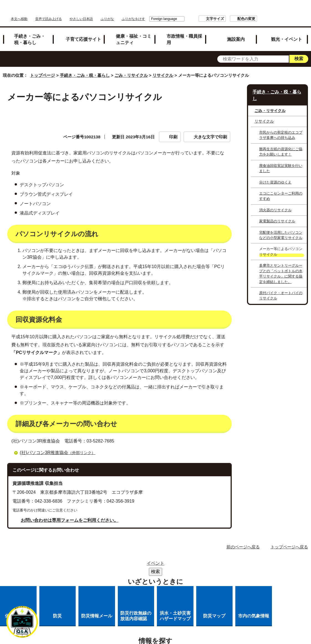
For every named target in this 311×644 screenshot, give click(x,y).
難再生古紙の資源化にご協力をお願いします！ (281, 145)
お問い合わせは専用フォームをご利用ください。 (70, 514)
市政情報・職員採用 (184, 33)
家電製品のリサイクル (277, 215)
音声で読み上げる (119, 10)
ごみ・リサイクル (131, 69)
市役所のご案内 (193, 559)
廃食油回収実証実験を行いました (281, 162)
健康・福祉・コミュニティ (134, 33)
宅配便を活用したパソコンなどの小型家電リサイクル (281, 229)
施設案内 (236, 33)
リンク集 (158, 559)
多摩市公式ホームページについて (135, 573)
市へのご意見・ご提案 (160, 580)
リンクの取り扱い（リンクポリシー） (160, 566)
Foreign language (203, 10)
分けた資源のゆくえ (275, 176)
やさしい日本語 (151, 10)
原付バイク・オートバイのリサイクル (281, 289)
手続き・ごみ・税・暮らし (30, 33)
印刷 (173, 130)
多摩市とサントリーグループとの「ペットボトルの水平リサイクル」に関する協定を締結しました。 (281, 267)
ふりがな (177, 10)
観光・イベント (287, 33)
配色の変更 (285, 10)
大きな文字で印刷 (210, 130)
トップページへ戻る (289, 540)
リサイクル (163, 69)
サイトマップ (125, 559)
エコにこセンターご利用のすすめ (281, 190)
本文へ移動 (89, 10)
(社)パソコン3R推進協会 (60, 446)
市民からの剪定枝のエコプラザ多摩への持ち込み (281, 129)
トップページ (42, 69)
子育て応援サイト (83, 33)
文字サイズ (254, 10)
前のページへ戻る (243, 540)
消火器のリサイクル (275, 204)
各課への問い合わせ (199, 573)
